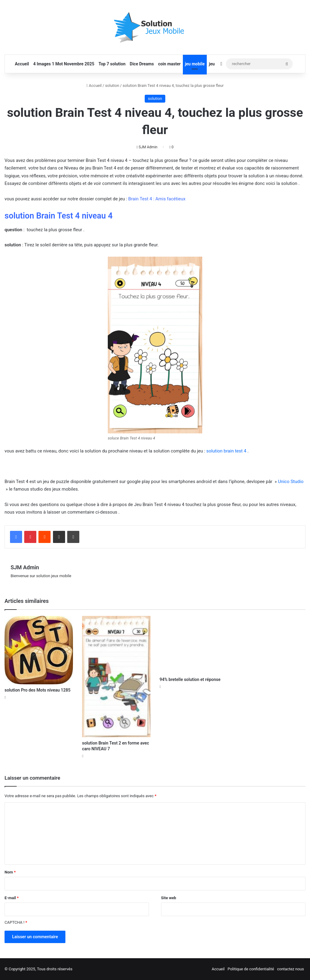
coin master (169, 64)
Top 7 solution (112, 64)
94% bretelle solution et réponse (190, 679)
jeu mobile (195, 64)
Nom (10, 872)
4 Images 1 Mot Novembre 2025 (64, 64)
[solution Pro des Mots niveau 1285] (39, 650)
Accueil (22, 64)
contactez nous (290, 969)
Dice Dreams (142, 64)
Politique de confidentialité (251, 969)
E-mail (12, 898)
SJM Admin (148, 147)
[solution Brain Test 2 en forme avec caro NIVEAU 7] (116, 677)
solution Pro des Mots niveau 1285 (38, 690)
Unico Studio (291, 482)
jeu (212, 64)
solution (112, 86)
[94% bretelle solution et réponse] (194, 645)
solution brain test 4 (226, 451)
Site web (169, 898)
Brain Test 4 (140, 199)
